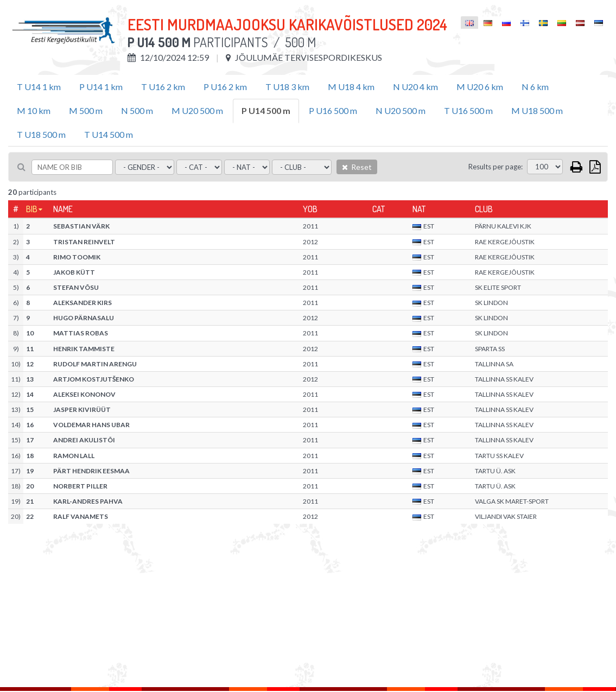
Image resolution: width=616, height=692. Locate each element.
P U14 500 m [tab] (266, 110)
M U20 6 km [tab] (480, 87)
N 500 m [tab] (137, 110)
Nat (419, 209)
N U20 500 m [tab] (401, 110)
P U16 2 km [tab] (225, 87)
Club (484, 209)
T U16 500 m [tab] (468, 110)
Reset (357, 167)
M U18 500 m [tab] (537, 110)
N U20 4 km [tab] (415, 87)
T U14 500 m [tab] (109, 134)
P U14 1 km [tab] (101, 87)
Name (63, 209)
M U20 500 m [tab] (197, 110)
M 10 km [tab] (34, 110)
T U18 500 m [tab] (41, 134)
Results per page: (496, 167)
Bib (32, 209)
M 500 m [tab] (86, 110)
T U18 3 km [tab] (287, 87)
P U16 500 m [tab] (333, 110)
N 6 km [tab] (535, 87)
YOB (310, 209)
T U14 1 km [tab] (39, 87)
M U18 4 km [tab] (351, 87)
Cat (379, 209)
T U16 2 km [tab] (163, 87)
